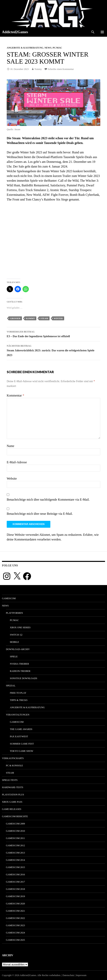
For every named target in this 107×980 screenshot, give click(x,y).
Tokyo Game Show (22, 751)
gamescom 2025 (15, 940)
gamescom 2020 (15, 904)
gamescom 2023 (15, 925)
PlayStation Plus (13, 795)
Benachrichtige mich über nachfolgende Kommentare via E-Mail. (48, 500)
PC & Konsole (14, 766)
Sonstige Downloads (23, 678)
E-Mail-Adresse (17, 462)
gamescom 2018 (15, 889)
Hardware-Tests (13, 787)
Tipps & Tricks (19, 700)
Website (12, 479)
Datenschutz (68, 975)
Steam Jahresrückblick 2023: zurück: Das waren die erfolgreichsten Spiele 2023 (53, 350)
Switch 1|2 (16, 635)
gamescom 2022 (15, 918)
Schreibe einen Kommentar (61, 69)
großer (15, 318)
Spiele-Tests (10, 780)
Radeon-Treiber (20, 671)
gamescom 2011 (15, 838)
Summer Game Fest (22, 744)
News (48, 48)
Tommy (38, 69)
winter (58, 318)
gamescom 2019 (15, 896)
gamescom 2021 (15, 911)
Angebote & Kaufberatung (25, 48)
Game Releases (12, 809)
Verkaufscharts (13, 758)
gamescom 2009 (15, 824)
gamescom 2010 (15, 831)
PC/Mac (57, 48)
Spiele (14, 657)
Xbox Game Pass (12, 802)
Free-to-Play (18, 693)
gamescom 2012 (15, 845)
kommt (31, 318)
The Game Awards (21, 729)
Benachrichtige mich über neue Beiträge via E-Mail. (40, 514)
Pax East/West (19, 736)
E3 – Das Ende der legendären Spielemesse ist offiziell (53, 334)
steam (44, 318)
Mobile (14, 642)
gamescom (9, 598)
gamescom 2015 (15, 867)
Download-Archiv (18, 649)
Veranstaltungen (18, 715)
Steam (10, 773)
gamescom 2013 (15, 853)
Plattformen (14, 613)
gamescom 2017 (15, 882)
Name (10, 446)
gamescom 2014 (15, 860)
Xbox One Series (20, 627)
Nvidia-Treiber (19, 664)
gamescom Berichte (15, 816)
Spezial (11, 686)
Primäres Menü (102, 32)
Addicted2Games (15, 32)
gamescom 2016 (15, 875)
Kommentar (15, 395)
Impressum (81, 975)
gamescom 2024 (15, 933)
